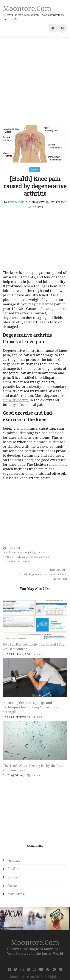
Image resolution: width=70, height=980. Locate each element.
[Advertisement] (35, 84)
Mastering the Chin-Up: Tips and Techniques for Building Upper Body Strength (30, 699)
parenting (16, 886)
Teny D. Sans (16, 202)
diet (63, 464)
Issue (13, 877)
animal (14, 852)
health (35, 170)
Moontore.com (27, 8)
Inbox (39, 646)
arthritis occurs (16, 400)
